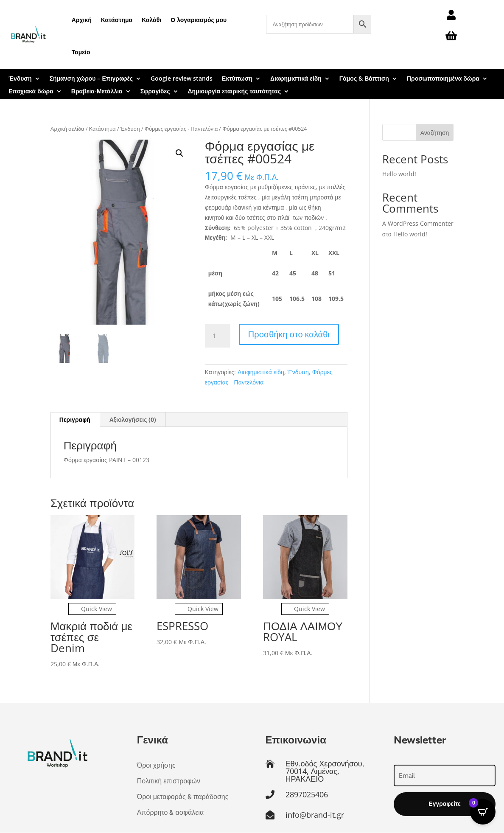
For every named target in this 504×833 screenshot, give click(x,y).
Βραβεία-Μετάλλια (97, 92)
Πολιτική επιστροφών (169, 781)
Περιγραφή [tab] (75, 419)
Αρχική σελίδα (67, 129)
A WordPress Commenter (418, 223)
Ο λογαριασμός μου (199, 20)
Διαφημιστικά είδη (296, 79)
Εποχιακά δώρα (31, 92)
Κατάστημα (117, 20)
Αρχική (82, 20)
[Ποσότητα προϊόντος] (218, 336)
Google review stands (182, 79)
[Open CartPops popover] (483, 812)
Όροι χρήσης (156, 765)
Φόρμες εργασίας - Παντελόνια (181, 129)
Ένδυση (20, 79)
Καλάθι (151, 20)
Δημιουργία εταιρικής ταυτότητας (234, 92)
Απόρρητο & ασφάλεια (170, 812)
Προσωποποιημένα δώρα (443, 79)
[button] (179, 153)
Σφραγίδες (155, 92)
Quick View (92, 609)
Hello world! (399, 174)
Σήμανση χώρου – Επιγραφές (91, 79)
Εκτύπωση (237, 79)
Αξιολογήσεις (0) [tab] (133, 419)
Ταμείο (81, 52)
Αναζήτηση (435, 133)
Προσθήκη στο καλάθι (289, 334)
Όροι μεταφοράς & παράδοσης (183, 797)
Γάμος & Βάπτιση (364, 79)
